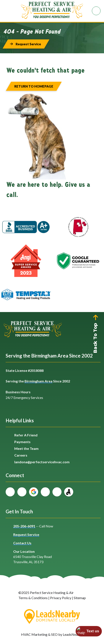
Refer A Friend (26, 435)
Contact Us (22, 543)
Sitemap (80, 598)
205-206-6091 (24, 526)
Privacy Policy (61, 598)
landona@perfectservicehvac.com (42, 462)
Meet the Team (26, 448)
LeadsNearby (73, 634)
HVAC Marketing (34, 634)
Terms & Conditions (33, 598)
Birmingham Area (38, 381)
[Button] (26, 44)
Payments (22, 442)
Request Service (26, 534)
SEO (54, 634)
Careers (21, 455)
